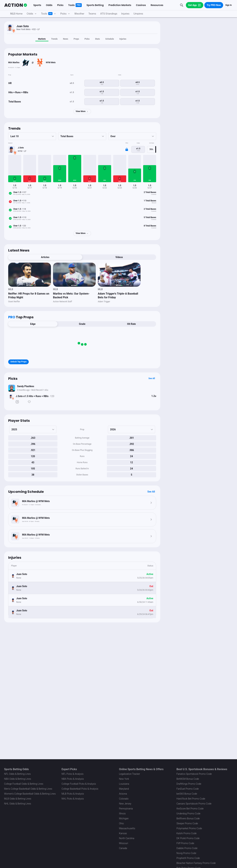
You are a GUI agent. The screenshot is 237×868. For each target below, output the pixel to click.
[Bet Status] (11, 396)
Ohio (121, 823)
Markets (42, 39)
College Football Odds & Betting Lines (24, 784)
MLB (11, 289)
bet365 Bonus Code (187, 794)
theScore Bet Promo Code (190, 809)
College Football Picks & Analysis (79, 784)
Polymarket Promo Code (189, 828)
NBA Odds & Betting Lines (18, 779)
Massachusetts (127, 828)
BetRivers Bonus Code (188, 818)
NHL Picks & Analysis (73, 799)
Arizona (123, 794)
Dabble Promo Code (187, 848)
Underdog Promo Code (188, 814)
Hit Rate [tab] (132, 324)
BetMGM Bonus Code (188, 779)
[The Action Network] (16, 5)
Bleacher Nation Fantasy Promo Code (196, 863)
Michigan (124, 818)
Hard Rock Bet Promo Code (191, 799)
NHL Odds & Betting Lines (18, 804)
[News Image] (30, 275)
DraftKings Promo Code (189, 784)
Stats (97, 39)
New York (124, 779)
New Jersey (125, 804)
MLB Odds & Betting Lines (18, 799)
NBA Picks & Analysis (73, 779)
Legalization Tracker (129, 774)
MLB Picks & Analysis (73, 794)
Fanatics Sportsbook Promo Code (194, 774)
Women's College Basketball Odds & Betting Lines (30, 794)
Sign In (229, 5)
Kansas (123, 833)
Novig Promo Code (186, 853)
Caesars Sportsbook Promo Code (194, 804)
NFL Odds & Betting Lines (17, 774)
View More (82, 112)
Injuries (123, 39)
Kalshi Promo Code (186, 833)
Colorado (124, 799)
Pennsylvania (126, 809)
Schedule (110, 39)
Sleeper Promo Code (187, 823)
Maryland (124, 789)
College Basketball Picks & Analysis (80, 789)
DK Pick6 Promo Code (188, 838)
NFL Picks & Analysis (73, 774)
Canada (123, 848)
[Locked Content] (127, 149)
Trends (54, 39)
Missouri (124, 843)
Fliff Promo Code (185, 843)
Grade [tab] (82, 324)
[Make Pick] (17, 402)
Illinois (122, 814)
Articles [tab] (45, 257)
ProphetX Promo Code (188, 858)
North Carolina (127, 838)
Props (76, 39)
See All (152, 378)
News (66, 39)
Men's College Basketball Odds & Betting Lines (28, 789)
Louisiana (124, 784)
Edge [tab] (33, 324)
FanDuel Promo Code (188, 789)
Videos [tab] (119, 257)
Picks (87, 39)
